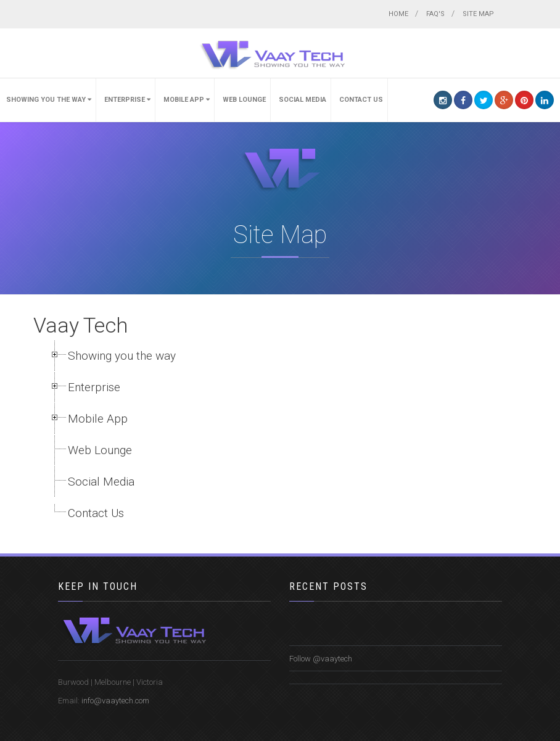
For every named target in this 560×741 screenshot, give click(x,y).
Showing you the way (49, 100)
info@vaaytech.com (115, 701)
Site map (478, 14)
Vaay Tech (80, 325)
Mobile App (187, 100)
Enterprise (127, 100)
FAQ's (435, 14)
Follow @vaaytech (321, 659)
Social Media (303, 100)
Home (398, 14)
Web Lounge (244, 100)
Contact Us (361, 100)
